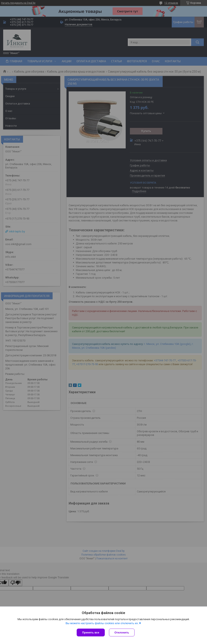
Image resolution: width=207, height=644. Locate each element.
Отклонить (122, 632)
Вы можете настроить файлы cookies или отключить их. (102, 623)
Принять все (91, 632)
